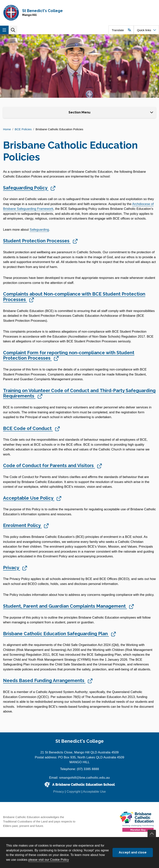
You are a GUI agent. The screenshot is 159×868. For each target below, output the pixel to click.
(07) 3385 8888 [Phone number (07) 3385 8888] (88, 769)
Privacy (15, 568)
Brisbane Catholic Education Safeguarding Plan (60, 634)
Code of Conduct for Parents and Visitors (53, 465)
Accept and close (133, 852)
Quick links (144, 30)
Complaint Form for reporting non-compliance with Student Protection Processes (69, 355)
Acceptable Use (94, 792)
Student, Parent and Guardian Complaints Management (69, 606)
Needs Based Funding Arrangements (48, 680)
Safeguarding (39, 230)
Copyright (74, 792)
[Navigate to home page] (79, 13)
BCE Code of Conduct (32, 428)
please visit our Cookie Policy (49, 860)
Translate (118, 30)
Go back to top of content (152, 834)
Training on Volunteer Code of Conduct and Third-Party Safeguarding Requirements (79, 393)
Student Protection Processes (41, 241)
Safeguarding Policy (30, 188)
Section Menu (79, 112)
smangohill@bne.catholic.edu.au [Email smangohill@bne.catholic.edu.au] (84, 778)
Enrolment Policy (26, 525)
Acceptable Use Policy (33, 498)
